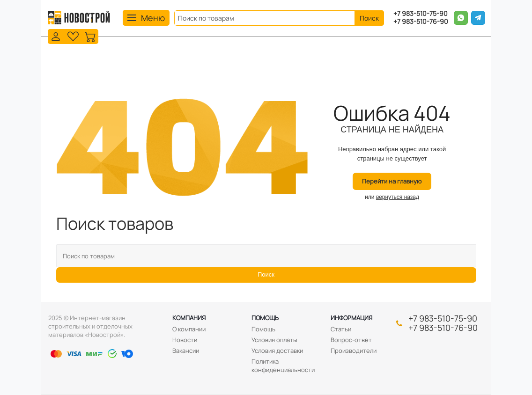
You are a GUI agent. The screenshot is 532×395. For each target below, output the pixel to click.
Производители (354, 351)
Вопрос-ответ (351, 340)
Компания (189, 318)
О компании (189, 329)
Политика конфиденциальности (283, 366)
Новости (185, 340)
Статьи (341, 329)
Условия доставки (277, 351)
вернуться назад (398, 197)
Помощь (265, 318)
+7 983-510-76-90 (421, 22)
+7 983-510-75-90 (421, 14)
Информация (351, 318)
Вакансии (186, 351)
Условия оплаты (274, 340)
